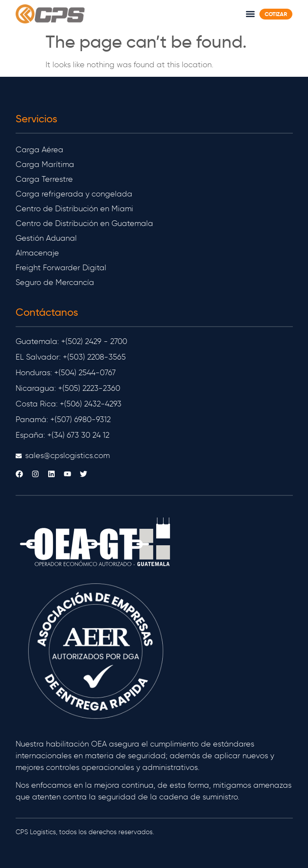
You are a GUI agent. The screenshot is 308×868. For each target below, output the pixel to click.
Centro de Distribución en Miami (74, 209)
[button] (250, 14)
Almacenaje (37, 253)
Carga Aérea (39, 150)
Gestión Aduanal (46, 238)
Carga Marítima (45, 164)
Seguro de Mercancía (55, 282)
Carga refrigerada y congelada (74, 194)
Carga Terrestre (44, 179)
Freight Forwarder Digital (61, 268)
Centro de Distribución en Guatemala (84, 223)
